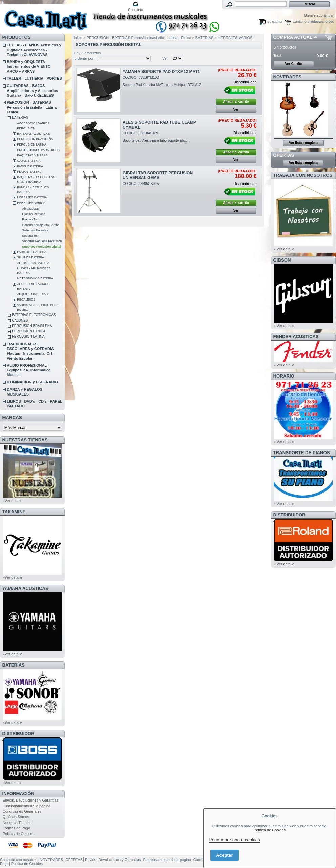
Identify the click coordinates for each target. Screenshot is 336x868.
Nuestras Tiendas (17, 823)
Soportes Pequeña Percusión (42, 241)
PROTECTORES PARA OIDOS (38, 150)
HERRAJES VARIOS (31, 203)
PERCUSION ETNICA (29, 331)
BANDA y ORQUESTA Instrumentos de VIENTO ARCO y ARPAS (29, 66)
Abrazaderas (31, 209)
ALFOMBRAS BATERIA (33, 263)
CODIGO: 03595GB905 (141, 184)
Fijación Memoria (34, 214)
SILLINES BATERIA (30, 257)
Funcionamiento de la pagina (27, 806)
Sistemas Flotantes (35, 230)
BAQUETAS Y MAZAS (32, 155)
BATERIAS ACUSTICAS (33, 134)
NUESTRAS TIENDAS (25, 440)
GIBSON (282, 260)
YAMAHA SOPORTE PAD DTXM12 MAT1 (161, 72)
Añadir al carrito (236, 102)
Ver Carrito (293, 64)
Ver (165, 58)
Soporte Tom (31, 236)
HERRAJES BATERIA (32, 197)
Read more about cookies (234, 840)
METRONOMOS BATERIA (35, 278)
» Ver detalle (284, 249)
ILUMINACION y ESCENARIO (32, 382)
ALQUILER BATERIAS (32, 294)
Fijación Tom (30, 219)
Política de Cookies (270, 830)
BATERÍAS (14, 665)
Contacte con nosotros (19, 860)
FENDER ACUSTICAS (296, 337)
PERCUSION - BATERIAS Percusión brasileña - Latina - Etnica (33, 107)
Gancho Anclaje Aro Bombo (41, 225)
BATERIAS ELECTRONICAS (34, 315)
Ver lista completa (303, 143)
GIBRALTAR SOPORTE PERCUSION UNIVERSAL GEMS (158, 175)
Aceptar (225, 855)
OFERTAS (284, 155)
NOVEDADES (288, 77)
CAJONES (20, 320)
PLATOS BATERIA (30, 172)
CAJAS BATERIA (29, 161)
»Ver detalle (13, 501)
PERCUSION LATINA (32, 144)
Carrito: (298, 22)
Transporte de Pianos (302, 453)
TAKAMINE (14, 512)
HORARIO (284, 376)
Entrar (329, 15)
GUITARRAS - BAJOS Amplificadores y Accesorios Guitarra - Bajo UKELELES (32, 91)
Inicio (78, 38)
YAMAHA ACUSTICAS (25, 588)
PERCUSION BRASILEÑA (35, 139)
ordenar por (84, 58)
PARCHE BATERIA (30, 166)
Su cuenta (275, 22)
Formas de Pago (16, 828)
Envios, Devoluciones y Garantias (30, 800)
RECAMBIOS (26, 300)
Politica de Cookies (19, 834)
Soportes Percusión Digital (41, 247)
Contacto (135, 10)
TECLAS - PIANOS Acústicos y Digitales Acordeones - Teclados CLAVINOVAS (34, 50)
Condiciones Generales (22, 811)
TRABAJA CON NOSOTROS (303, 175)
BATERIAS (20, 118)
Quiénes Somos (16, 817)
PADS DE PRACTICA (32, 252)
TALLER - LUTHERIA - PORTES (34, 78)
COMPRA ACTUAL (293, 37)
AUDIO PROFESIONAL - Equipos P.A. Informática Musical (29, 370)
